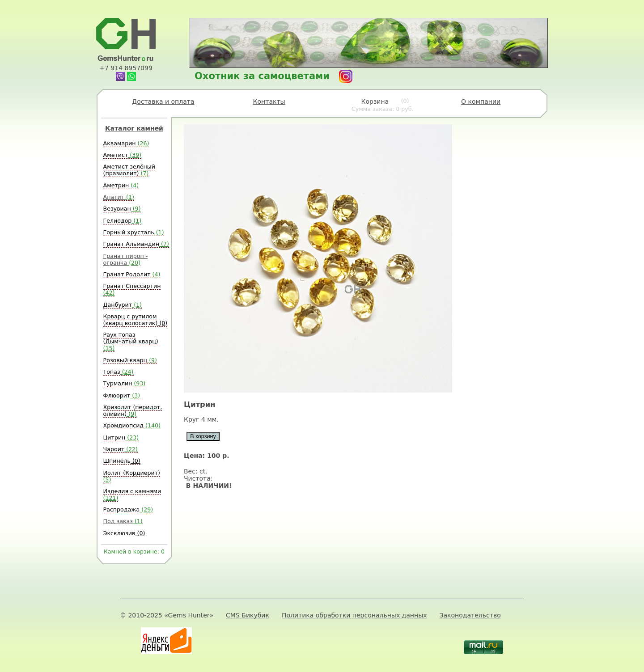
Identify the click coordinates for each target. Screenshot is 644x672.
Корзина (383, 105)
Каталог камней (134, 128)
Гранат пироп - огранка (126, 259)
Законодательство (470, 615)
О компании (481, 101)
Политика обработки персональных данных (354, 615)
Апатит (119, 197)
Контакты (269, 101)
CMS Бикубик (248, 615)
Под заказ (123, 521)
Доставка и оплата (163, 101)
